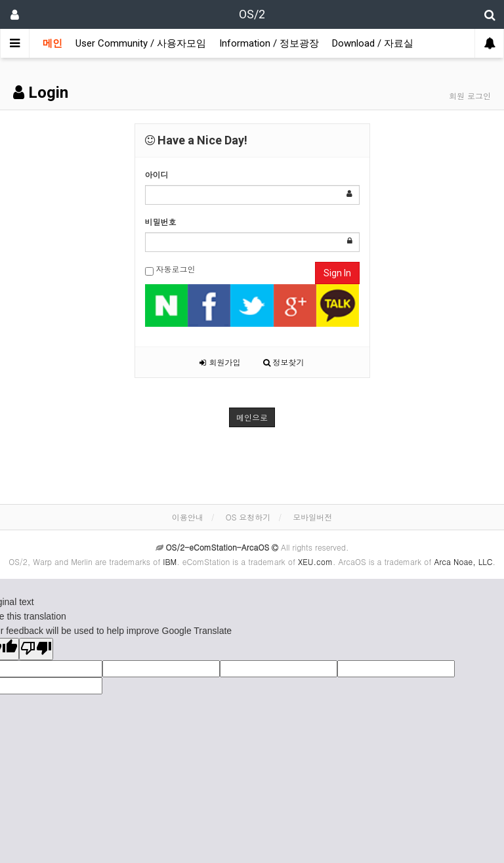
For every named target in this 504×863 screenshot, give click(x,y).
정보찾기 (284, 362)
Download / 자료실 (373, 43)
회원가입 (220, 362)
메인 (52, 43)
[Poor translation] (36, 649)
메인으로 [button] (252, 417)
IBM (170, 561)
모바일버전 (312, 517)
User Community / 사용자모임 (141, 43)
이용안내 (188, 517)
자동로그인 (170, 269)
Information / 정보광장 (269, 43)
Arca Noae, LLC (463, 561)
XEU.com (315, 561)
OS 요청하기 (248, 517)
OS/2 (252, 14)
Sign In (337, 273)
